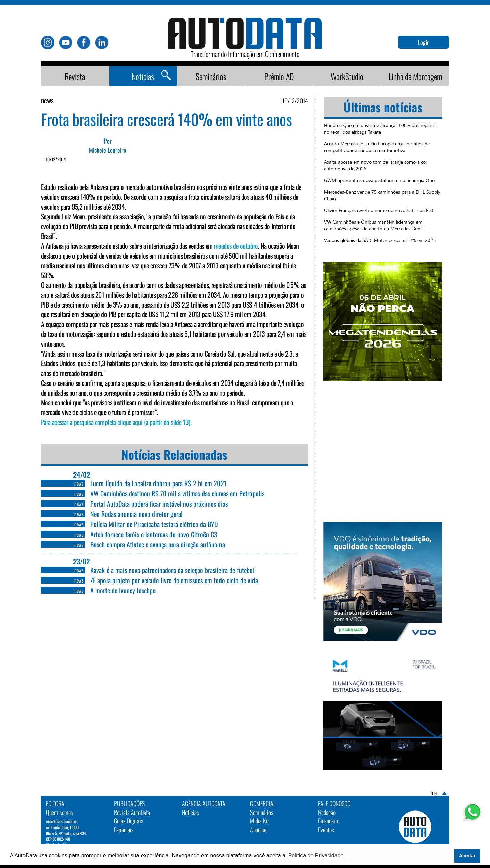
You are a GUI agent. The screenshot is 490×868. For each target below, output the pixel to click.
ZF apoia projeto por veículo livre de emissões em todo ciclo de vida (174, 580)
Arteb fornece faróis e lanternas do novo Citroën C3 (154, 534)
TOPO (434, 793)
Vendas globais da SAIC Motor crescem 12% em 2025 (380, 240)
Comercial (263, 803)
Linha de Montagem (415, 76)
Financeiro (329, 821)
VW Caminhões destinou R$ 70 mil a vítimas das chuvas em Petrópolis (177, 493)
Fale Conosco (334, 803)
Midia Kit (260, 821)
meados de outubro (236, 246)
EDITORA (55, 803)
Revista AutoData (132, 812)
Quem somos (60, 812)
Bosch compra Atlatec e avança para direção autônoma (158, 544)
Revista (75, 76)
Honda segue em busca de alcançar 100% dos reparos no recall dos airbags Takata (380, 128)
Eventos (326, 830)
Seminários (211, 76)
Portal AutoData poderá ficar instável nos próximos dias (159, 504)
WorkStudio (347, 76)
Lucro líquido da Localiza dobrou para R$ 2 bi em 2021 (158, 483)
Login (424, 42)
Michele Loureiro (108, 150)
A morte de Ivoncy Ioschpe (123, 590)
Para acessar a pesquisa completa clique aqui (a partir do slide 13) (116, 422)
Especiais (124, 830)
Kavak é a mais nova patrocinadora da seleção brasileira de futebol (172, 570)
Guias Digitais (129, 821)
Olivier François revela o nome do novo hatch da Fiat (379, 210)
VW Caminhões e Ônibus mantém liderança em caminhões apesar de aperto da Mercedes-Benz (373, 225)
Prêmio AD (279, 76)
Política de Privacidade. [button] (317, 856)
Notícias (143, 76)
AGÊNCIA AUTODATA (204, 803)
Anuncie (258, 830)
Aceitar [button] (467, 856)
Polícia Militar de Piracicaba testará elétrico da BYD (154, 524)
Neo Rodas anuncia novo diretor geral (136, 514)
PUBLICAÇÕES (129, 803)
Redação (327, 812)
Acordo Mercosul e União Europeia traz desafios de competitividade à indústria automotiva (377, 147)
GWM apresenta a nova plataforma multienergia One (379, 180)
